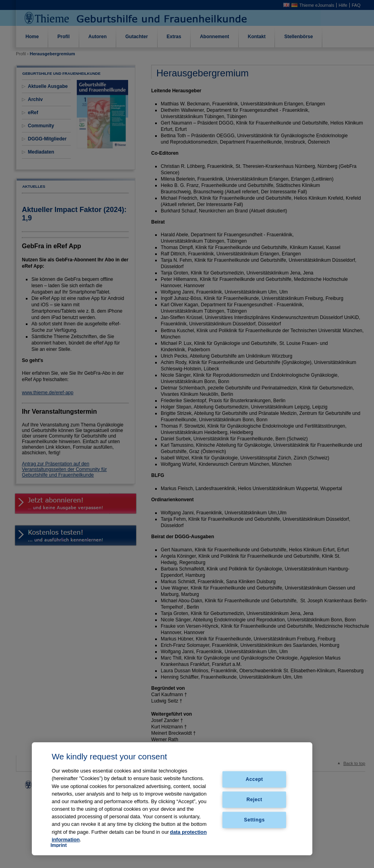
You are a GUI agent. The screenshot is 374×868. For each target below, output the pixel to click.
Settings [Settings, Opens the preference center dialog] (254, 819)
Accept (255, 779)
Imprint (59, 845)
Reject (255, 800)
